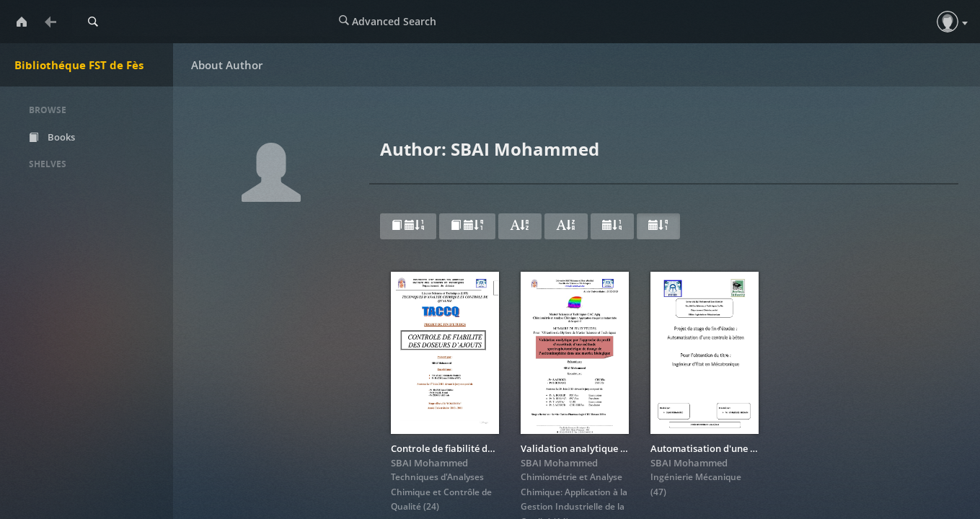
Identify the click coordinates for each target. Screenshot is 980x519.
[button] (948, 22)
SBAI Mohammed (429, 463)
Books (52, 137)
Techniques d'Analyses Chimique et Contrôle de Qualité (441, 492)
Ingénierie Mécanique (696, 477)
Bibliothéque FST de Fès (79, 65)
